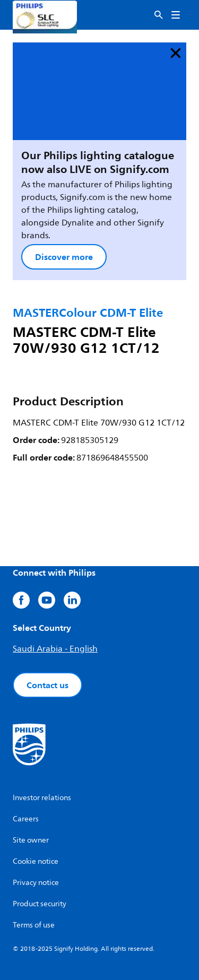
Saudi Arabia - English (55, 649)
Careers (26, 819)
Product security (40, 904)
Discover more (64, 257)
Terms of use (34, 925)
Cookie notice (36, 861)
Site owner (31, 840)
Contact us (47, 685)
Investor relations (42, 798)
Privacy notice (36, 883)
